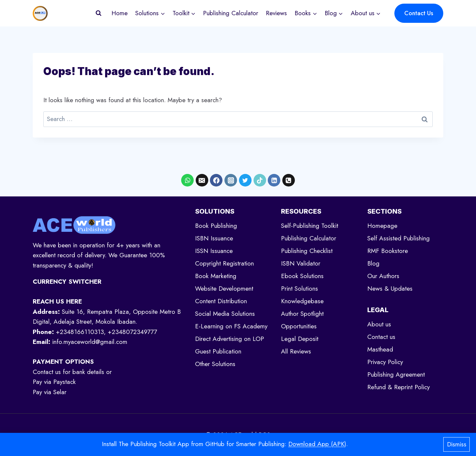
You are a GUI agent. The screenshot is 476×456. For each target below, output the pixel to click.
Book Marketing (216, 276)
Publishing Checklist (307, 251)
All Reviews (296, 351)
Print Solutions (299, 289)
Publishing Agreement (396, 374)
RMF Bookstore (388, 251)
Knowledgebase (302, 301)
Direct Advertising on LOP (230, 339)
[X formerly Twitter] (245, 180)
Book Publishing (216, 226)
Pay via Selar (50, 392)
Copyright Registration (224, 263)
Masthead (380, 349)
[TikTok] (260, 180)
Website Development (224, 289)
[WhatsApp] (187, 180)
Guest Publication (218, 351)
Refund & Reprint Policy (398, 387)
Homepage (382, 226)
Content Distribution (221, 301)
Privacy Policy (385, 362)
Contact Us (419, 13)
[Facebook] (216, 180)
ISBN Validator (301, 263)
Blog (373, 263)
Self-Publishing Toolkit (310, 226)
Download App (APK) (317, 444)
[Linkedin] (274, 180)
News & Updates (390, 289)
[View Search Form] (99, 13)
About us (379, 324)
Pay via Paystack (54, 382)
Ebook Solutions (302, 276)
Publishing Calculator (231, 13)
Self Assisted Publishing (398, 238)
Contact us (381, 337)
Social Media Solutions (225, 314)
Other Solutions (215, 364)
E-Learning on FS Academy (231, 326)
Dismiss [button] (457, 444)
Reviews (276, 13)
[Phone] (289, 180)
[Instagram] (231, 180)
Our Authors (383, 276)
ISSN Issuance (214, 251)
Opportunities (299, 326)
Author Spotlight (302, 314)
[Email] (202, 180)
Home (119, 13)
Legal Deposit (300, 339)
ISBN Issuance (214, 238)
